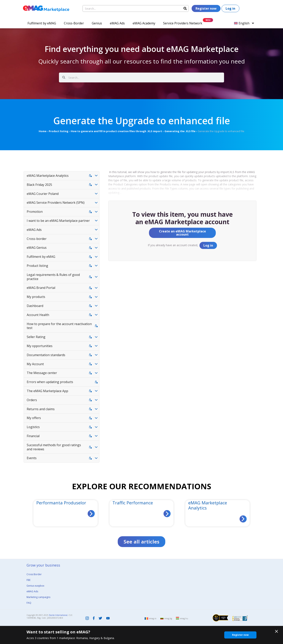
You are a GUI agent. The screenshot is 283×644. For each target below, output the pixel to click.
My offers (34, 418)
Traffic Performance (133, 503)
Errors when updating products (50, 382)
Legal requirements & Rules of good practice (53, 277)
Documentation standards (46, 355)
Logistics (33, 427)
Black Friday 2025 (39, 185)
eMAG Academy (144, 23)
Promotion (35, 212)
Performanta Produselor (61, 503)
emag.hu (184, 618)
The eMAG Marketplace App (47, 391)
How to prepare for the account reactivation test (59, 326)
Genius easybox (35, 586)
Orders (32, 400)
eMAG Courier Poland (43, 194)
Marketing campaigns (38, 597)
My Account (35, 364)
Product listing (59, 131)
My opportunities (40, 346)
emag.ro (153, 618)
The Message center (42, 373)
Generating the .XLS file (180, 131)
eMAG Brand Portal (41, 288)
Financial (33, 436)
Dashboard (35, 306)
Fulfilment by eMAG (42, 23)
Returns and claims (41, 409)
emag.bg (168, 618)
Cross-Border (74, 23)
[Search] (185, 8)
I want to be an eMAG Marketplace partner (58, 221)
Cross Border (34, 574)
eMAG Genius (37, 248)
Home (43, 131)
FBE (28, 580)
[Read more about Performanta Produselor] (91, 514)
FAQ (29, 603)
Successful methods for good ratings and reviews (54, 447)
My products (36, 297)
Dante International (58, 615)
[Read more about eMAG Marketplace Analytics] (243, 519)
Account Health (38, 315)
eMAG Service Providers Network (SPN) (56, 203)
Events (32, 458)
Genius (97, 23)
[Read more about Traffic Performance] (167, 514)
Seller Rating (36, 337)
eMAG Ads (117, 23)
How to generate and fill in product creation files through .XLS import (116, 131)
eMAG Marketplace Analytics (48, 176)
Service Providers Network (183, 23)
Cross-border (37, 239)
